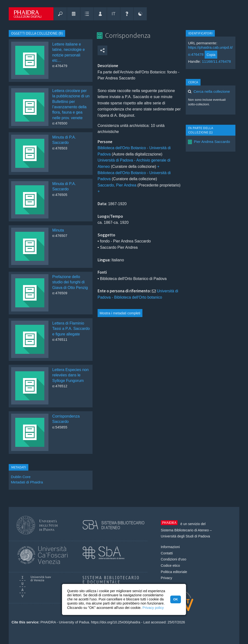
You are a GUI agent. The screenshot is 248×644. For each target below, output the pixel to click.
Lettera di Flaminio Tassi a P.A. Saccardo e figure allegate (71, 329)
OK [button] (175, 599)
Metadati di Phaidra (27, 482)
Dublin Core (21, 477)
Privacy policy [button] (153, 608)
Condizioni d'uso (174, 559)
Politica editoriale (174, 572)
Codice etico (170, 566)
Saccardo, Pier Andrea (117, 185)
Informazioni (170, 547)
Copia (211, 55)
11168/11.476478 (217, 61)
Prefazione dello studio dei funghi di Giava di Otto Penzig (70, 282)
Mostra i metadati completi (120, 313)
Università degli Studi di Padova (185, 536)
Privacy (167, 578)
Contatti (167, 553)
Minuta (58, 230)
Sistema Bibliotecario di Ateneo (185, 530)
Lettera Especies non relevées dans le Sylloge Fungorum (70, 375)
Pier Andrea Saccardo (212, 142)
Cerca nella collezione (212, 91)
